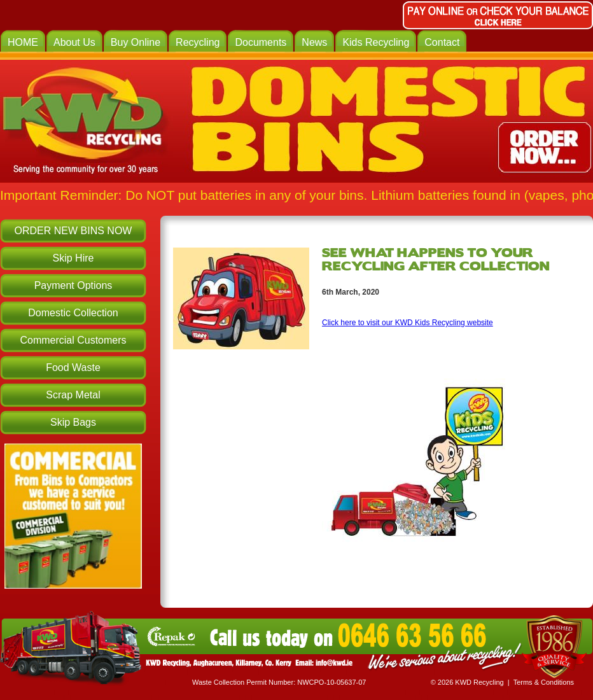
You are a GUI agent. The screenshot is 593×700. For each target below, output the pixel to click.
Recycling (198, 42)
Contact (442, 42)
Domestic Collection (73, 313)
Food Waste (73, 367)
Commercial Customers (73, 340)
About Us (74, 42)
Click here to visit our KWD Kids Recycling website (408, 323)
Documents (261, 42)
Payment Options (73, 285)
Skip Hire (73, 258)
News (314, 42)
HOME (23, 42)
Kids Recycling (376, 42)
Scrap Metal (73, 395)
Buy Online (136, 42)
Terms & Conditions (544, 682)
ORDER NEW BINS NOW (73, 231)
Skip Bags (73, 422)
